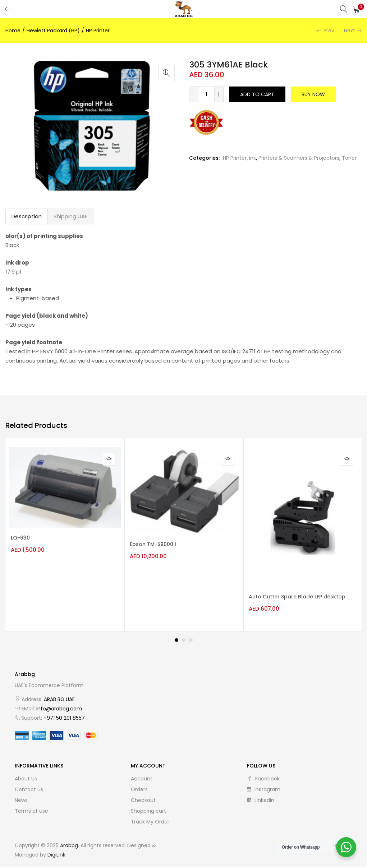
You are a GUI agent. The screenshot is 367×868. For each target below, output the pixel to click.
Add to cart (257, 94)
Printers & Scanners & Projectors (299, 158)
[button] (356, 9)
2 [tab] (184, 641)
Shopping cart (148, 812)
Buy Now (313, 94)
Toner (349, 158)
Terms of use (31, 812)
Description (27, 216)
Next (350, 31)
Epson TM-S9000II (157, 545)
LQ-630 (24, 538)
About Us (26, 780)
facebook (263, 780)
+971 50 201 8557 (64, 719)
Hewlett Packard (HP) (53, 31)
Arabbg (69, 847)
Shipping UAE (70, 216)
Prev (329, 31)
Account (142, 780)
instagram (264, 791)
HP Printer (98, 31)
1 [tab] (176, 641)
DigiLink (56, 856)
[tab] (27, 216)
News (21, 802)
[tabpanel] (65, 535)
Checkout (143, 802)
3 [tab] (191, 641)
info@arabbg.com (59, 710)
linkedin (261, 802)
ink (253, 158)
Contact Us (29, 791)
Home (13, 31)
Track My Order (150, 823)
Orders (139, 791)
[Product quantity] (206, 94)
